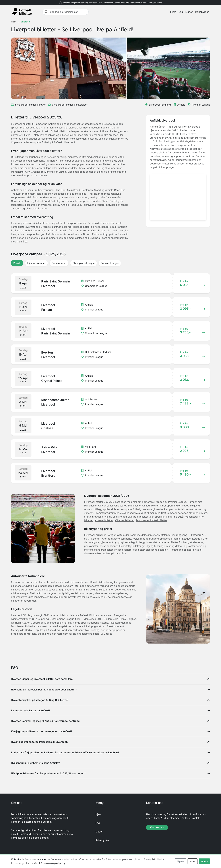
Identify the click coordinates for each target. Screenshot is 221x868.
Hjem (173, 12)
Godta (205, 861)
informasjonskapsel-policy (52, 863)
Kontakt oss (157, 827)
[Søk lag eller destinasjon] (68, 12)
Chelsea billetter (125, 520)
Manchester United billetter (152, 520)
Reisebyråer (202, 12)
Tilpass (180, 861)
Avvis (193, 861)
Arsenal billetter (104, 520)
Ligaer (189, 12)
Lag (181, 12)
